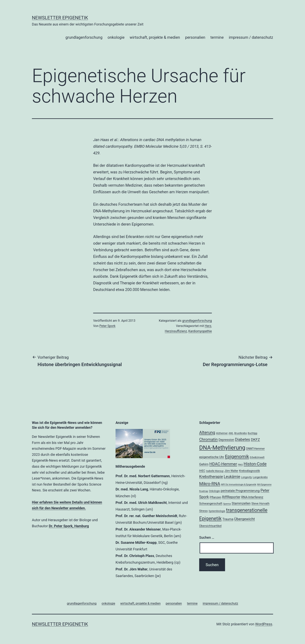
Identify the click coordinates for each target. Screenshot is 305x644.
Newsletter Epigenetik (60, 18)
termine (217, 37)
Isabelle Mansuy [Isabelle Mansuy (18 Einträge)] (215, 471)
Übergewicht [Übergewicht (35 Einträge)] (245, 519)
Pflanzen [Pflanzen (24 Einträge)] (215, 497)
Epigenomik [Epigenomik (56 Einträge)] (237, 457)
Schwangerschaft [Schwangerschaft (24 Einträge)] (211, 503)
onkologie (116, 37)
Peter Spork (107, 326)
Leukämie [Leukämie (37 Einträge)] (232, 477)
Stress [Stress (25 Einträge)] (203, 511)
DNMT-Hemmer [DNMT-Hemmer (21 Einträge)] (255, 449)
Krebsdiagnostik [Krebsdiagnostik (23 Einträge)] (249, 471)
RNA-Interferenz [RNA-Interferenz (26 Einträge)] (252, 497)
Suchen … (207, 537)
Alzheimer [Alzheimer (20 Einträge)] (222, 433)
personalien (195, 37)
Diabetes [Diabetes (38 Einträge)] (242, 440)
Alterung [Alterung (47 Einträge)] (207, 433)
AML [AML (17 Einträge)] (231, 433)
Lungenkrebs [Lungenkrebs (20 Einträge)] (260, 477)
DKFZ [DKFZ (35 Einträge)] (255, 440)
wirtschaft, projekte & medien (155, 37)
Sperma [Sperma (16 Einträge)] (227, 504)
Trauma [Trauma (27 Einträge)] (228, 519)
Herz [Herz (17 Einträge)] (240, 465)
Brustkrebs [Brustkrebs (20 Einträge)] (241, 433)
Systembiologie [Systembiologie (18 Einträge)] (217, 511)
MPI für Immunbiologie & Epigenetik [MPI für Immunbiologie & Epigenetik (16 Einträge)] (239, 484)
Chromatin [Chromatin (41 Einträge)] (208, 439)
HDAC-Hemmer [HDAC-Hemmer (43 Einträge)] (223, 464)
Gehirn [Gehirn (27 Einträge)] (204, 464)
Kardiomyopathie (200, 331)
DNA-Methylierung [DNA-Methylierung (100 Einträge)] (222, 448)
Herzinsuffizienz (176, 331)
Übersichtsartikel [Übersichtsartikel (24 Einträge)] (210, 526)
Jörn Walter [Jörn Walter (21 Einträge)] (231, 471)
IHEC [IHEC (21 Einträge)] (202, 471)
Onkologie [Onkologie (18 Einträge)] (214, 491)
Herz (208, 326)
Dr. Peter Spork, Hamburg (69, 526)
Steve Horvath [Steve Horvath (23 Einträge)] (261, 503)
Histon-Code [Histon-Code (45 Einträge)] (255, 464)
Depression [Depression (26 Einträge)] (226, 440)
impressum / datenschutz (251, 37)
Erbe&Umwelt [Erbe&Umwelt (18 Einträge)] (257, 457)
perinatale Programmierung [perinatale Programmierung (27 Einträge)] (240, 491)
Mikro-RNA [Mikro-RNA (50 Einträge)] (210, 484)
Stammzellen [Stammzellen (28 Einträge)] (241, 503)
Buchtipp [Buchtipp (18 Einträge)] (253, 433)
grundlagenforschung (84, 37)
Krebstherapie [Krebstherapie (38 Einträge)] (211, 477)
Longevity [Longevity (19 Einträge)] (246, 477)
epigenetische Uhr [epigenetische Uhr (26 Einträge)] (212, 457)
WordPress (264, 624)
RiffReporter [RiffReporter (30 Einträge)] (231, 497)
